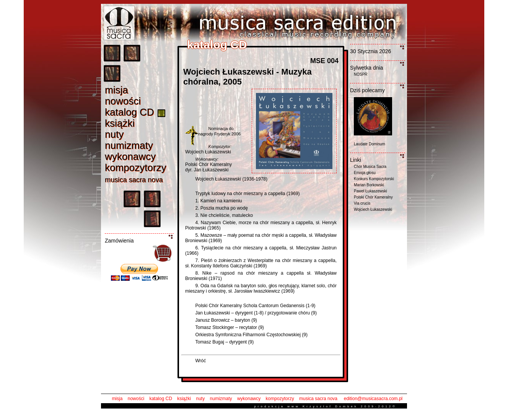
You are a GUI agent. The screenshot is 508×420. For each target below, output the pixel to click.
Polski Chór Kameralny (208, 164)
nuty (201, 399)
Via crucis (362, 203)
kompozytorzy (280, 399)
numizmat (129, 145)
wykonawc (130, 156)
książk (120, 123)
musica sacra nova (318, 399)
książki (184, 399)
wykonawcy (249, 399)
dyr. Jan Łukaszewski (207, 170)
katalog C (129, 112)
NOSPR (361, 74)
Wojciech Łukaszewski (208, 152)
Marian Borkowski (369, 185)
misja (117, 399)
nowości (136, 399)
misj (116, 90)
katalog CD (160, 399)
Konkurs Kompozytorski (374, 179)
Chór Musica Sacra (370, 167)
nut (114, 134)
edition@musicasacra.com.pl (373, 399)
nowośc (123, 101)
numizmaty (221, 399)
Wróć (200, 361)
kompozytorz (135, 168)
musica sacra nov (134, 180)
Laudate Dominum (370, 144)
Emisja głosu (365, 173)
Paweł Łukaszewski (370, 191)
